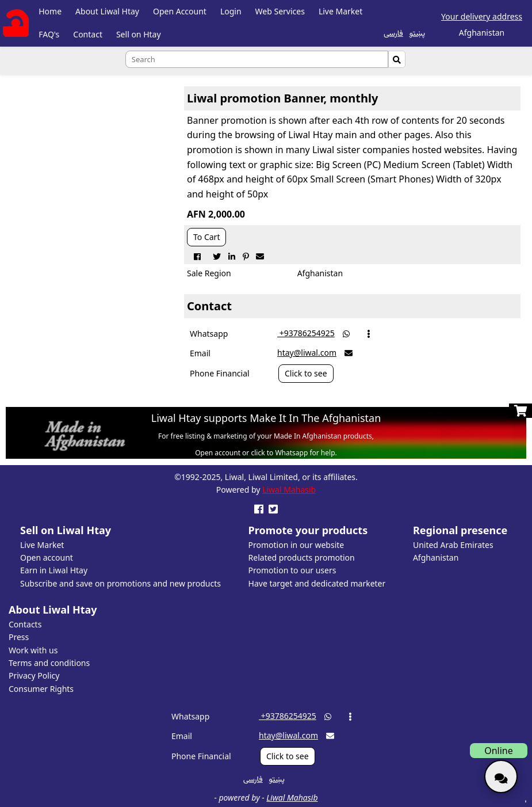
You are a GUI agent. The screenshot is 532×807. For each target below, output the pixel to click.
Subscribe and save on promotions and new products (120, 583)
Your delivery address (482, 16)
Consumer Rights (41, 689)
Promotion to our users (292, 570)
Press (19, 637)
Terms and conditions (49, 663)
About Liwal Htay (107, 11)
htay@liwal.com (307, 353)
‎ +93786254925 (306, 333)
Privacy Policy (34, 675)
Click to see (306, 373)
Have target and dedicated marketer (317, 583)
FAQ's (49, 34)
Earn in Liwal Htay (54, 570)
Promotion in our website (296, 545)
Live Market (340, 11)
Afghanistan (436, 557)
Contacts (25, 624)
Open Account (180, 11)
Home (50, 11)
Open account (47, 557)
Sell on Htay (139, 34)
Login (231, 11)
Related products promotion (302, 557)
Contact (88, 34)
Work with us (33, 650)
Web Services (280, 11)
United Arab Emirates (453, 545)
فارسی (393, 33)
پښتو (417, 33)
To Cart (206, 237)
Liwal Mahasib (289, 490)
